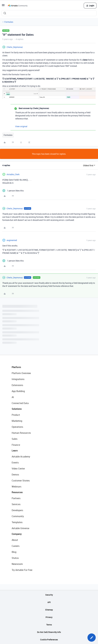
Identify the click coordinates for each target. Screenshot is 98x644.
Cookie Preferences (49, 640)
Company (17, 534)
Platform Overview (21, 373)
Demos (15, 475)
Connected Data (20, 403)
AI (13, 397)
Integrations (18, 379)
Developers (17, 510)
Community (18, 516)
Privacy (49, 617)
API (49, 602)
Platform (16, 367)
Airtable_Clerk (13, 174)
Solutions (17, 409)
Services (16, 504)
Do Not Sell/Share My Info (49, 632)
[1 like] (13, 191)
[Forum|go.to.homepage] (18, 6)
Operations (17, 427)
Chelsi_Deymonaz (15, 47)
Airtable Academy (21, 457)
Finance (16, 445)
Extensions (17, 385)
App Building (18, 391)
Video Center (18, 469)
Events (15, 463)
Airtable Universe (20, 528)
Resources (17, 492)
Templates (17, 522)
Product (16, 415)
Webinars (17, 487)
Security (49, 595)
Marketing (17, 421)
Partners (16, 498)
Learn (15, 451)
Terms (49, 625)
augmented (12, 240)
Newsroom (17, 564)
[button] (3, 6)
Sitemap (49, 610)
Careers (16, 546)
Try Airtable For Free (22, 570)
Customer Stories (21, 481)
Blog (14, 552)
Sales (15, 439)
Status (15, 558)
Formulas (9, 22)
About (15, 540)
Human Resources (21, 433)
